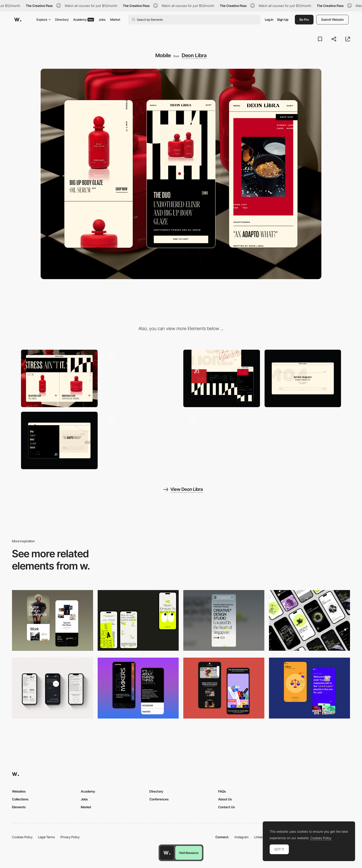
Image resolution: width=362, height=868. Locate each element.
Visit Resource (189, 853)
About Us (225, 799)
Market (115, 19)
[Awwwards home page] (167, 853)
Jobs (102, 19)
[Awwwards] (18, 20)
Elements (19, 807)
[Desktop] (59, 378)
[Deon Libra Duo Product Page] (222, 440)
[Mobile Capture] (53, 620)
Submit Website (332, 19)
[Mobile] (138, 620)
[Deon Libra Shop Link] (141, 440)
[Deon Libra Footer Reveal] (222, 378)
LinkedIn (260, 837)
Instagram (242, 837)
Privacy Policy (70, 837)
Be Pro (304, 19)
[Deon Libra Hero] (141, 378)
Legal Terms (47, 837)
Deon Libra (194, 55)
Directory (62, 19)
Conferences (159, 799)
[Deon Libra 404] (303, 378)
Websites (19, 791)
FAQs (222, 791)
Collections (20, 799)
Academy (84, 19)
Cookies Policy (22, 837)
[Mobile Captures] (224, 688)
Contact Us (226, 807)
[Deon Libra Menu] (59, 440)
